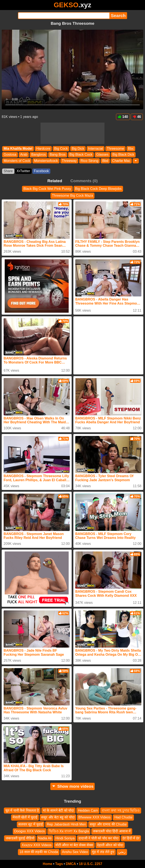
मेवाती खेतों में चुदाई (25, 817)
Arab (24, 155)
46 (137, 117)
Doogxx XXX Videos (30, 831)
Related (55, 181)
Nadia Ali (45, 838)
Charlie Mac (121, 161)
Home (48, 864)
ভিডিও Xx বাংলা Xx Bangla (69, 831)
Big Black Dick (123, 155)
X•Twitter (23, 171)
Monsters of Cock (17, 161)
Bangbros (38, 155)
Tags (59, 864)
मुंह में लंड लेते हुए (103, 852)
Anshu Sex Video (75, 852)
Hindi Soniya (65, 838)
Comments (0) (84, 181)
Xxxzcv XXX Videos (37, 845)
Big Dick (78, 149)
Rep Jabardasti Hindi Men (66, 824)
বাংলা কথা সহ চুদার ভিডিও (121, 810)
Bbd (105, 161)
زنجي (122, 852)
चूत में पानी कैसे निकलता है (22, 810)
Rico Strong (90, 161)
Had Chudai (123, 817)
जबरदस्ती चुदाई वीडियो (20, 838)
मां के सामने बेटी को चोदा (58, 810)
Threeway (69, 161)
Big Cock (61, 149)
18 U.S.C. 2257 (91, 864)
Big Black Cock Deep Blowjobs (98, 189)
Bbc (131, 149)
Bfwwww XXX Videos (95, 817)
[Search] (64, 16)
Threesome (115, 149)
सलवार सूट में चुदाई (31, 824)
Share (8, 171)
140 (123, 117)
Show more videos (73, 786)
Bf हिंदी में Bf (131, 838)
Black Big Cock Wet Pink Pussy (47, 189)
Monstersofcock (46, 161)
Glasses (102, 155)
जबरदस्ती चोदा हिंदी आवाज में (112, 831)
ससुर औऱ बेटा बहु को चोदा (58, 817)
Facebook (41, 171)
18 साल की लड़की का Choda (39, 852)
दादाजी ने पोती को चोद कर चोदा (99, 838)
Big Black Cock (81, 155)
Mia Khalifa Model (18, 149)
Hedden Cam (88, 810)
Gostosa (10, 155)
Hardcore (43, 149)
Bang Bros (58, 155)
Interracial (96, 149)
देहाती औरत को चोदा (110, 845)
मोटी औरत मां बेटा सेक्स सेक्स (74, 845)
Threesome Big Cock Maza (73, 196)
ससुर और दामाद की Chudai (108, 824)
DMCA (71, 864)
